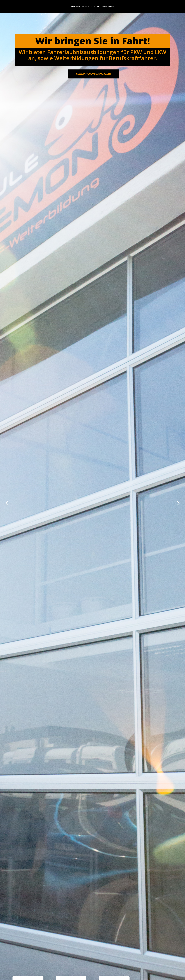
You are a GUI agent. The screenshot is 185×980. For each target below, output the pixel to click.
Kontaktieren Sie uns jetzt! (93, 74)
